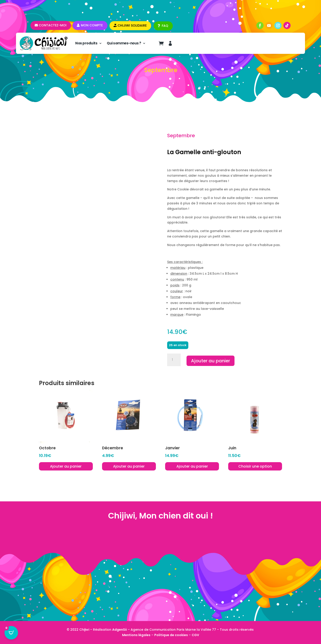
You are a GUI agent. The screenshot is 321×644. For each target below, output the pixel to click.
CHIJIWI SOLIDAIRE (132, 25)
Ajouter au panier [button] (66, 466)
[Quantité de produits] (174, 360)
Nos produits (86, 43)
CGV (195, 635)
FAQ (165, 26)
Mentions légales (136, 635)
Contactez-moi (53, 25)
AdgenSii (120, 630)
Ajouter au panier (211, 361)
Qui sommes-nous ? (124, 43)
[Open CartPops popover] (11, 633)
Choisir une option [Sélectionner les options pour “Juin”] (255, 466)
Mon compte (92, 25)
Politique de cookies (171, 635)
